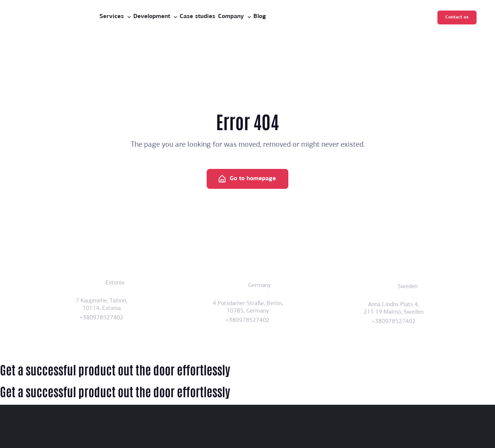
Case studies (197, 17)
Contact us (457, 17)
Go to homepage (247, 179)
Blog (260, 17)
